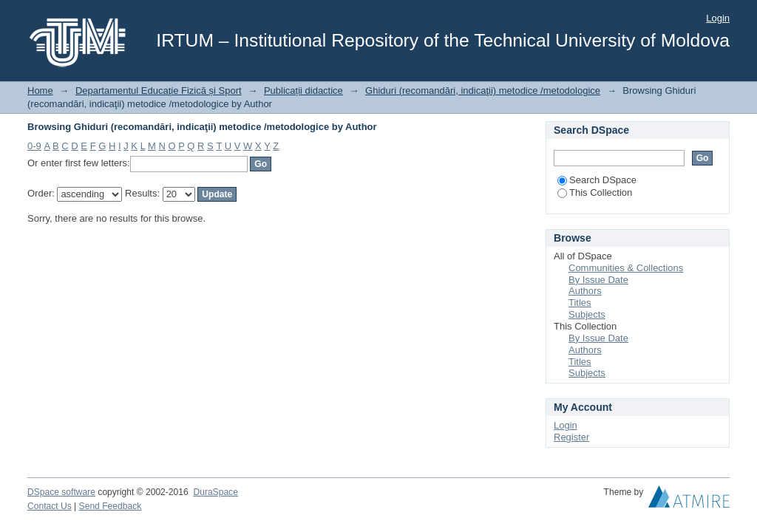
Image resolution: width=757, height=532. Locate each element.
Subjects (587, 314)
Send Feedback (111, 506)
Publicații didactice (303, 91)
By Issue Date (598, 280)
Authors (585, 291)
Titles (580, 303)
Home (40, 91)
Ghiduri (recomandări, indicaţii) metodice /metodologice (483, 91)
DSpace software (61, 492)
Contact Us (50, 506)
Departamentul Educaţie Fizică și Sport (159, 91)
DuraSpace (215, 492)
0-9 (34, 146)
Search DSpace (597, 180)
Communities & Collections (626, 268)
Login (718, 18)
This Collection (595, 192)
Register (571, 437)
